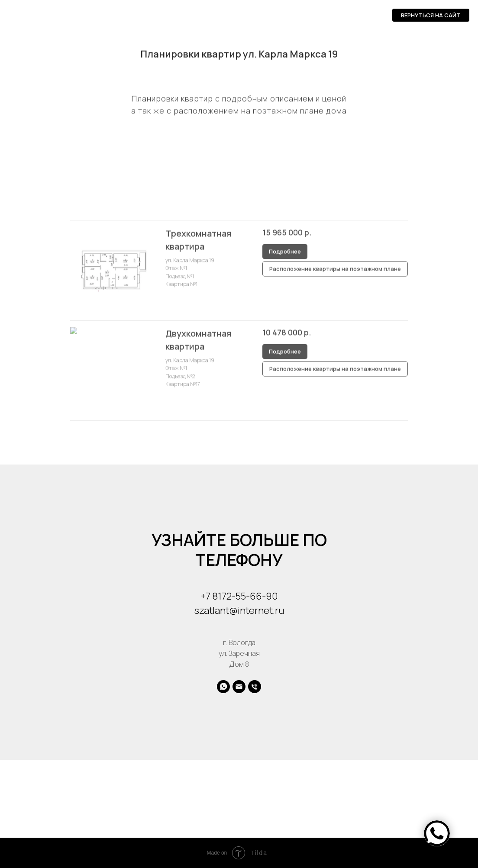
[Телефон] (255, 687)
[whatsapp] (223, 687)
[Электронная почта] (239, 687)
